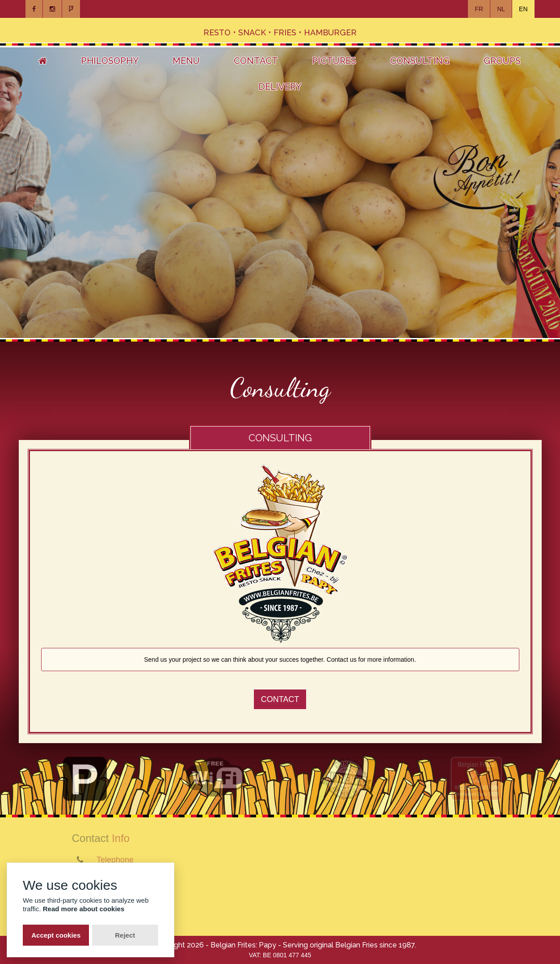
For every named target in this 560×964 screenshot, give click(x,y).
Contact (256, 61)
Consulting (420, 61)
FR (479, 9)
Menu (186, 61)
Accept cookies (56, 935)
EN (523, 9)
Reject (125, 935)
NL (501, 9)
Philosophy (110, 61)
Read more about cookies (84, 909)
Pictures (334, 61)
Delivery (280, 87)
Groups (502, 61)
